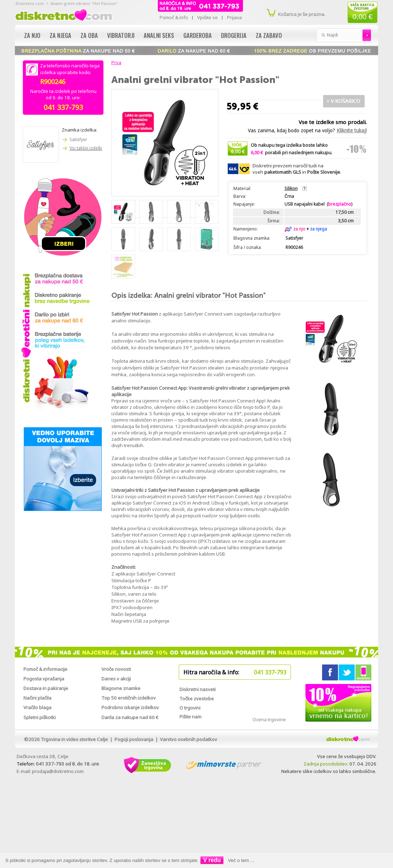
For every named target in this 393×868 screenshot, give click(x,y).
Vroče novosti (116, 669)
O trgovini (190, 708)
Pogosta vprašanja (44, 679)
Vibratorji (121, 35)
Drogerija (234, 35)
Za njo (32, 35)
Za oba (89, 35)
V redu (212, 860)
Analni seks (159, 35)
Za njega (60, 35)
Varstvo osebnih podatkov (189, 739)
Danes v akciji (116, 679)
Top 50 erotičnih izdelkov (129, 698)
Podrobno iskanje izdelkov (130, 707)
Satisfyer (78, 140)
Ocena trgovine (269, 719)
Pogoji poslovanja (134, 739)
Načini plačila (37, 698)
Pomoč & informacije (45, 669)
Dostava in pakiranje (46, 688)
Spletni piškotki (40, 717)
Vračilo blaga (37, 707)
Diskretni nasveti (198, 689)
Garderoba (198, 35)
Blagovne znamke (121, 688)
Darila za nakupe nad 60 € (130, 717)
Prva (115, 62)
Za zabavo (269, 35)
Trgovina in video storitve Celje (74, 739)
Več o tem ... (241, 860)
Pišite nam (190, 717)
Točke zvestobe (197, 699)
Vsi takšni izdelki (86, 148)
